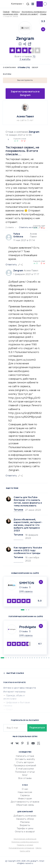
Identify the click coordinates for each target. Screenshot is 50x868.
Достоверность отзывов (25, 802)
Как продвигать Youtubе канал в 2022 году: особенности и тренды (28, 551)
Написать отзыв (25, 756)
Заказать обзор (25, 819)
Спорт (10, 710)
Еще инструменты (25, 80)
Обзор (35, 68)
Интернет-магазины (14, 692)
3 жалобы (25, 59)
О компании (9, 68)
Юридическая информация (25, 839)
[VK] (17, 743)
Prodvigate (28, 627)
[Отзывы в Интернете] (6, 4)
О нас (25, 789)
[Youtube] (33, 743)
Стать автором (25, 763)
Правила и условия (25, 845)
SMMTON (27, 583)
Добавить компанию (25, 816)
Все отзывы (25, 778)
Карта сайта (25, 851)
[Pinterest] (22, 743)
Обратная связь (25, 805)
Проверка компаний (25, 766)
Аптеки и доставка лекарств (20, 688)
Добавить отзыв (40, 4)
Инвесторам (25, 799)
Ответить (11, 476)
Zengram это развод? (29, 14)
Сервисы (25, 796)
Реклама (25, 822)
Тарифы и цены (25, 829)
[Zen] (28, 743)
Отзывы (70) (24, 68)
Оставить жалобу (25, 759)
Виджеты (25, 825)
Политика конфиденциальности (25, 842)
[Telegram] (12, 743)
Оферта (38, 848)
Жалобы (7, 74)
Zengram (34, 132)
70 (34, 57)
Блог (25, 775)
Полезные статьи (25, 772)
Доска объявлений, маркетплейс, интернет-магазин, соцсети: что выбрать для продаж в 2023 (28, 525)
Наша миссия (25, 792)
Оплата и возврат (25, 832)
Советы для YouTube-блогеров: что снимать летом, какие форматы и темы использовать (28, 502)
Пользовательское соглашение (21, 848)
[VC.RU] (38, 743)
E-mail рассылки (25, 769)
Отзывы (24, 588)
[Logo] (25, 28)
